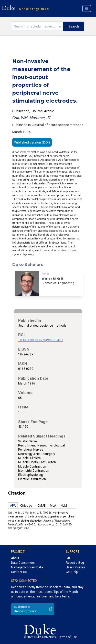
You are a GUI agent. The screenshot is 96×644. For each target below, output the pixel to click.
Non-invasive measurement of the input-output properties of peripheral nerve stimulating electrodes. (42, 517)
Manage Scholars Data (27, 567)
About (15, 558)
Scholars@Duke (34, 9)
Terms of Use (68, 637)
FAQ (69, 558)
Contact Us (19, 572)
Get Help (72, 572)
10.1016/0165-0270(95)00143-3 (41, 340)
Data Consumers (23, 563)
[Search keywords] (38, 26)
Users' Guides (75, 567)
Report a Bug (75, 563)
